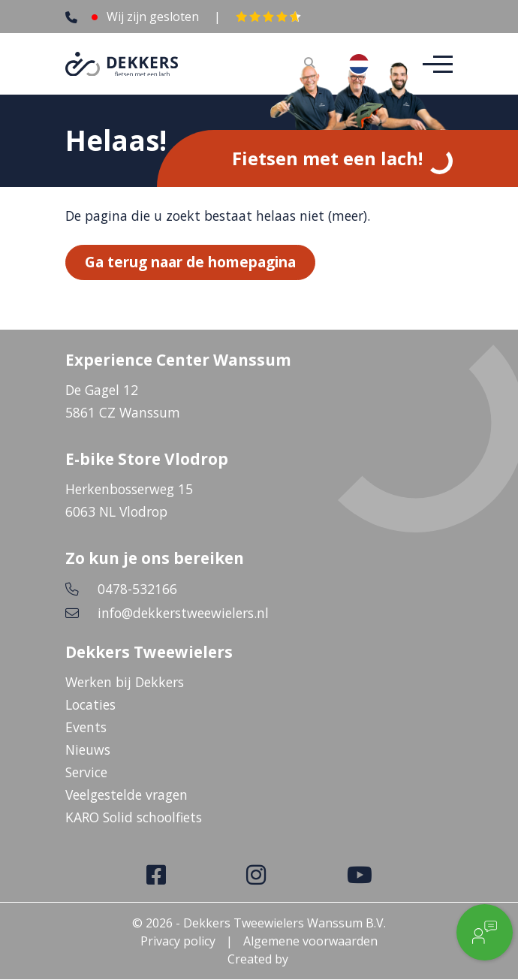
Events (86, 728)
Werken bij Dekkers (125, 683)
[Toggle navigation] (433, 64)
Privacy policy (178, 942)
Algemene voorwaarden (310, 942)
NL (370, 64)
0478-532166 (137, 590)
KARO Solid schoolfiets (134, 818)
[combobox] (370, 64)
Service (86, 773)
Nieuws (88, 750)
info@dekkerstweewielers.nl (183, 614)
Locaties (90, 705)
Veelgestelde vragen (126, 795)
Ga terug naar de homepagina (190, 262)
